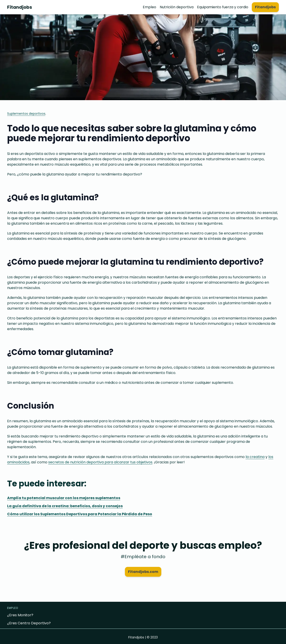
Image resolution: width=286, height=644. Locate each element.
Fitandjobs (20, 7)
